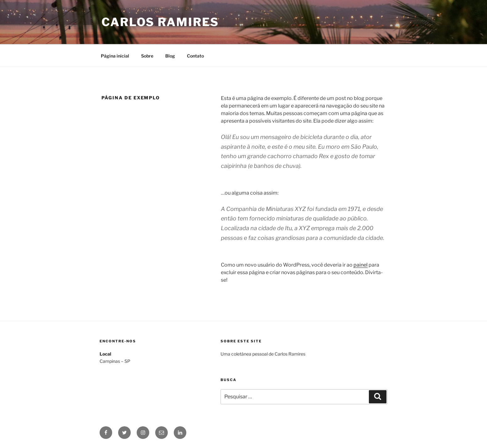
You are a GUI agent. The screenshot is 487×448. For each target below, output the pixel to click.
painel (361, 265)
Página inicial (115, 56)
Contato (195, 56)
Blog (170, 56)
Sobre (147, 56)
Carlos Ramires (160, 22)
